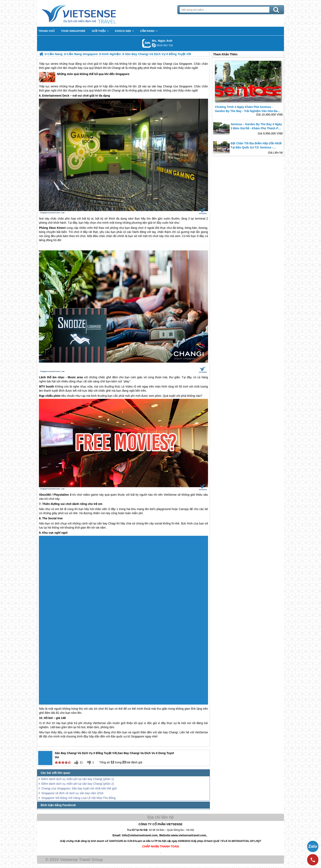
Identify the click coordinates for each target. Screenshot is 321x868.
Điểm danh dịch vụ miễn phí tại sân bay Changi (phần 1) (78, 779)
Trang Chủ (89, 13)
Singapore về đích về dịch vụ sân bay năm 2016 (72, 793)
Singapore (186, 64)
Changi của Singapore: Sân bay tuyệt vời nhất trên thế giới (79, 788)
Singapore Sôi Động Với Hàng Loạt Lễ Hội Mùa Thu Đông (79, 798)
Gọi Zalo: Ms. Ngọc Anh (147, 43)
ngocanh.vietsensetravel (154, 45)
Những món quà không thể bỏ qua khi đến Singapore (84, 77)
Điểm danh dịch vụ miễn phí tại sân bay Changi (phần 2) (78, 784)
